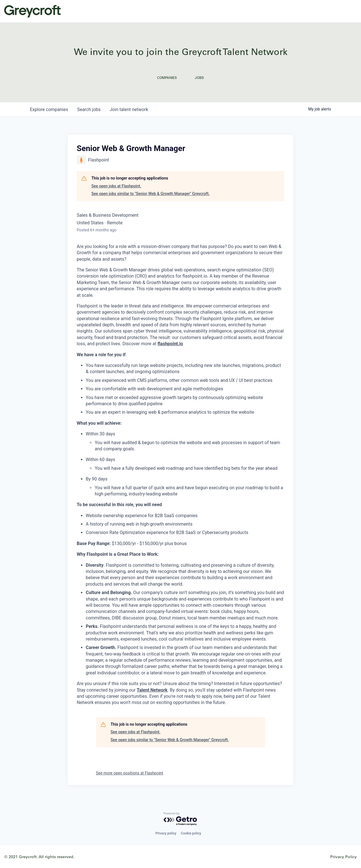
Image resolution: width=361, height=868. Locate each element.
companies (49, 109)
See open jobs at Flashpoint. (116, 186)
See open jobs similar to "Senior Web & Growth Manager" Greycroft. (150, 194)
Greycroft (32, 11)
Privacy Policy (344, 857)
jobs (89, 109)
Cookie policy (191, 833)
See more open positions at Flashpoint (130, 773)
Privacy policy (166, 833)
